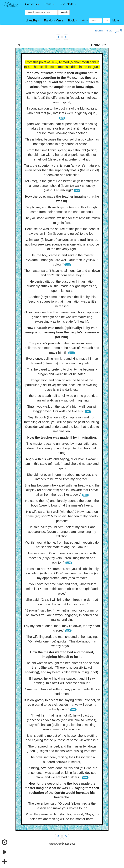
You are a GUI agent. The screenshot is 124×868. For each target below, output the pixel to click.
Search (64, 12)
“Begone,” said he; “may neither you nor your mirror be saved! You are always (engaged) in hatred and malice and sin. (62, 615)
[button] (32, 4)
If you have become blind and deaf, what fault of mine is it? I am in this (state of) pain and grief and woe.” (62, 589)
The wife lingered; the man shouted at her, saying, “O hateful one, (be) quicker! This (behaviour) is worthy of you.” (62, 641)
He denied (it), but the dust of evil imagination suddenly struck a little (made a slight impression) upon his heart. (62, 286)
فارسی (118, 31)
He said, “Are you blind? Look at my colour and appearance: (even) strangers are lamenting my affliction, (62, 532)
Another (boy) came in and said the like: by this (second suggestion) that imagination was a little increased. (62, 301)
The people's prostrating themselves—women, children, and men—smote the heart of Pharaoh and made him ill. (62, 348)
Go (106, 20)
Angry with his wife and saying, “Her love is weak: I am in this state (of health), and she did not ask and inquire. (62, 464)
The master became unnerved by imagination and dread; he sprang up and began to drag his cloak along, (62, 448)
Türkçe (109, 31)
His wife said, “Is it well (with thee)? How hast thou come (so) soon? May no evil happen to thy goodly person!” (62, 516)
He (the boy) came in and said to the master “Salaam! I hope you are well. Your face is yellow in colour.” (62, 260)
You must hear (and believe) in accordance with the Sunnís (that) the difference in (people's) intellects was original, (62, 98)
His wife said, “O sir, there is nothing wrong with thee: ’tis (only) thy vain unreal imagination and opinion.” (62, 558)
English (99, 31)
